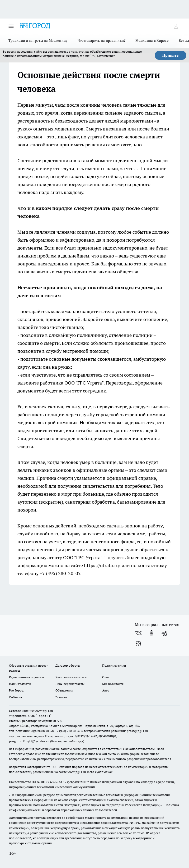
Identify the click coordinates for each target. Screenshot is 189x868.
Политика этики (114, 665)
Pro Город (16, 690)
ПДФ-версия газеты (70, 684)
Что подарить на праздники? (101, 40)
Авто (106, 690)
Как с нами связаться (71, 677)
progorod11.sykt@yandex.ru (29, 741)
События (15, 697)
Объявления (64, 690)
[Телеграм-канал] (165, 633)
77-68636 (52, 782)
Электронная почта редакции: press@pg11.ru (115, 731)
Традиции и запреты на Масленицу (38, 40)
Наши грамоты (20, 684)
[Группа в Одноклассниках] (152, 633)
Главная (61, 697)
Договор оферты (68, 665)
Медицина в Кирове (152, 40)
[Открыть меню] (11, 26)
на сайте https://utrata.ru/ (92, 565)
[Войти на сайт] (176, 26)
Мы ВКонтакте (113, 684)
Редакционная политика (27, 677)
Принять (171, 55)
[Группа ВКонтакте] (138, 633)
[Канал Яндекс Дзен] (138, 644)
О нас (106, 677)
